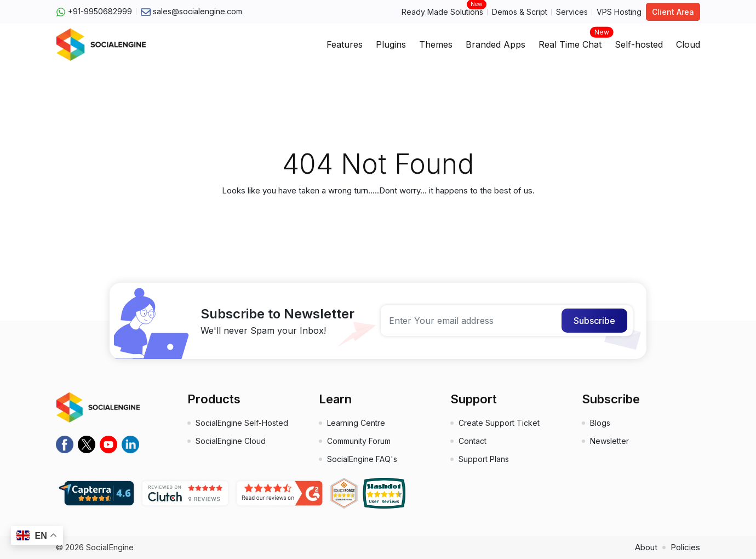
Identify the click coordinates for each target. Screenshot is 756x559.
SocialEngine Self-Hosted (242, 423)
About (646, 547)
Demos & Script (520, 12)
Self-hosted (639, 44)
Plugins (391, 44)
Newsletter (609, 441)
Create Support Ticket (499, 423)
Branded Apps (496, 44)
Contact (472, 441)
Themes (436, 44)
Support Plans (484, 459)
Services (572, 12)
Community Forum (359, 441)
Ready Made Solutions (442, 11)
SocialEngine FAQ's (362, 459)
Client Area (673, 12)
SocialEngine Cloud (231, 441)
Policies (685, 547)
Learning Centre (356, 423)
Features (345, 44)
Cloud (688, 44)
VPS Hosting (619, 12)
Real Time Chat (570, 41)
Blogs (600, 423)
